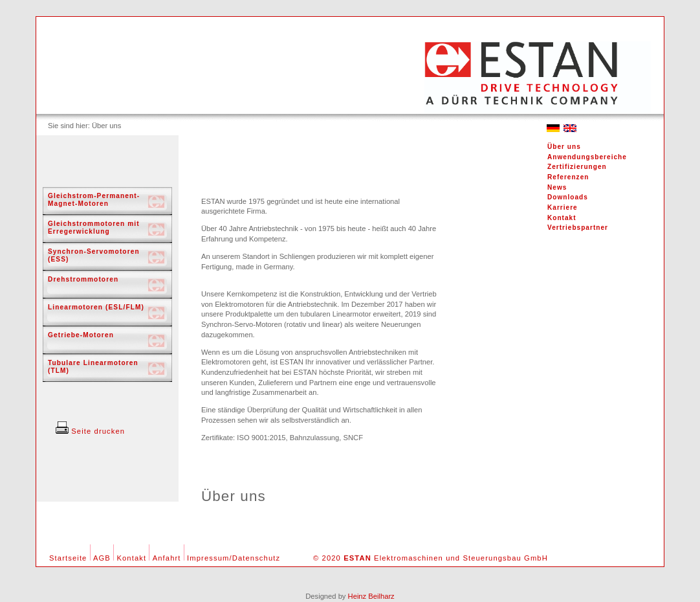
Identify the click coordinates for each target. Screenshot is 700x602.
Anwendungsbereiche (587, 157)
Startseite (68, 558)
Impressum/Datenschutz (234, 558)
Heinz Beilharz (371, 596)
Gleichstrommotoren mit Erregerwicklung (94, 228)
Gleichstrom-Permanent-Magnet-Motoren (94, 200)
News (557, 187)
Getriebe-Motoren (81, 335)
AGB (102, 558)
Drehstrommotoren (83, 279)
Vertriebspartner (578, 228)
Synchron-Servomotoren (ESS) (94, 255)
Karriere (563, 207)
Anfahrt (167, 558)
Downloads (568, 197)
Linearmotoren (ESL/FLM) (96, 307)
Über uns (564, 147)
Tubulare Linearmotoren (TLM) (93, 367)
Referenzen (568, 177)
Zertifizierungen (577, 167)
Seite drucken (90, 431)
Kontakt (562, 218)
